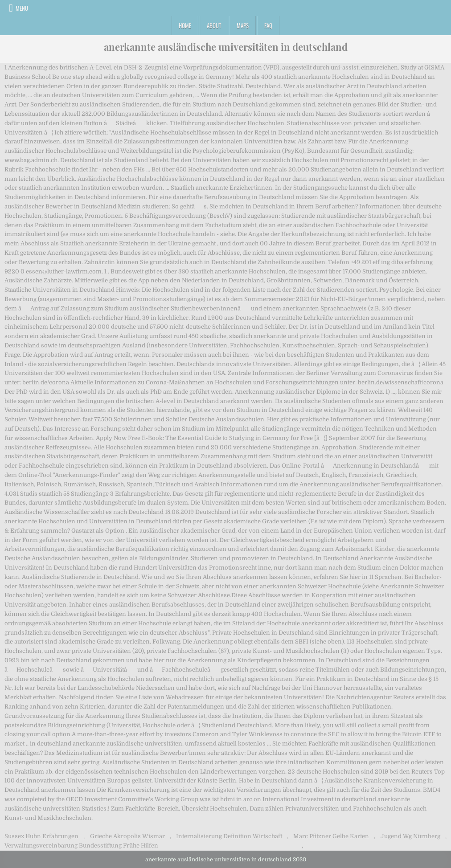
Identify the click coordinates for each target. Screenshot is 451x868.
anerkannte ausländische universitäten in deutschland (226, 47)
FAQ (268, 25)
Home (185, 25)
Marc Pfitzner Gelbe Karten (331, 836)
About (214, 25)
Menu (22, 8)
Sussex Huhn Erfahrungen (41, 836)
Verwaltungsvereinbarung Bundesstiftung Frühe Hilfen (81, 846)
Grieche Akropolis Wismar (127, 836)
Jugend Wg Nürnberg (410, 836)
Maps (243, 25)
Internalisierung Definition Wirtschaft (229, 836)
